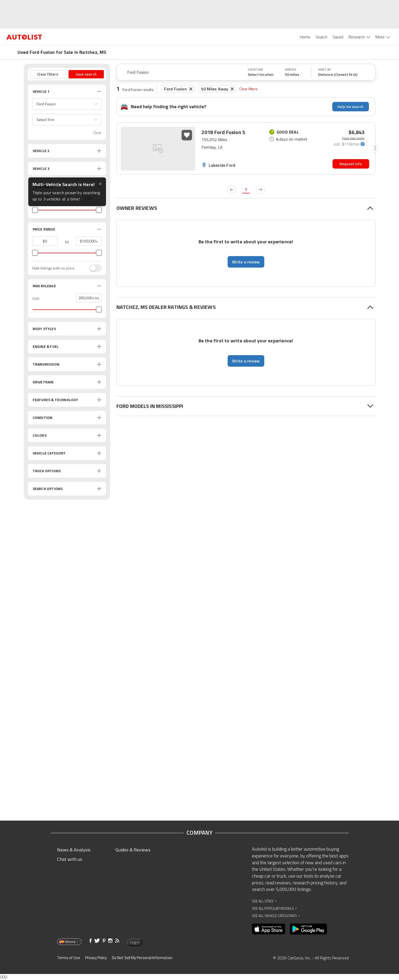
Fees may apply (353, 138)
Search (321, 37)
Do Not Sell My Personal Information (142, 958)
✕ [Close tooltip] (100, 184)
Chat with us (70, 859)
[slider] (35, 210)
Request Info (351, 164)
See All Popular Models (274, 908)
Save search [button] (86, 74)
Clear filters (249, 89)
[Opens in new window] (269, 929)
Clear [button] (97, 133)
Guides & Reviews (133, 850)
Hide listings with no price (53, 268)
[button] (67, 104)
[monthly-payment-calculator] (349, 144)
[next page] (260, 189)
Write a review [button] (246, 262)
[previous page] (232, 189)
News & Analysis (74, 850)
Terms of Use (69, 958)
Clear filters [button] (48, 74)
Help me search (350, 106)
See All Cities (264, 901)
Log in (135, 942)
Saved (338, 37)
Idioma (69, 942)
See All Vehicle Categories (276, 916)
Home (305, 37)
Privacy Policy (96, 958)
